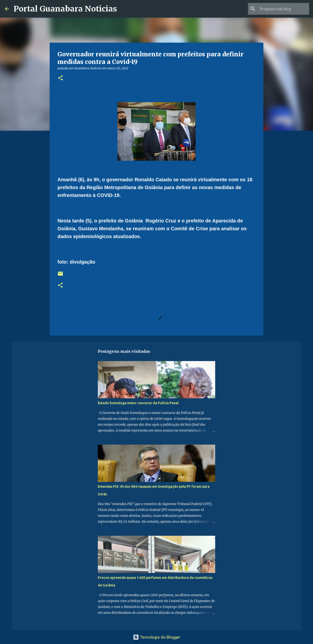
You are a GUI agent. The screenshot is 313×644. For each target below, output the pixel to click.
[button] (60, 78)
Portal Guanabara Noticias (65, 9)
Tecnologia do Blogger (157, 637)
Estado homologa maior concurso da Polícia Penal (138, 403)
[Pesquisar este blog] (283, 9)
